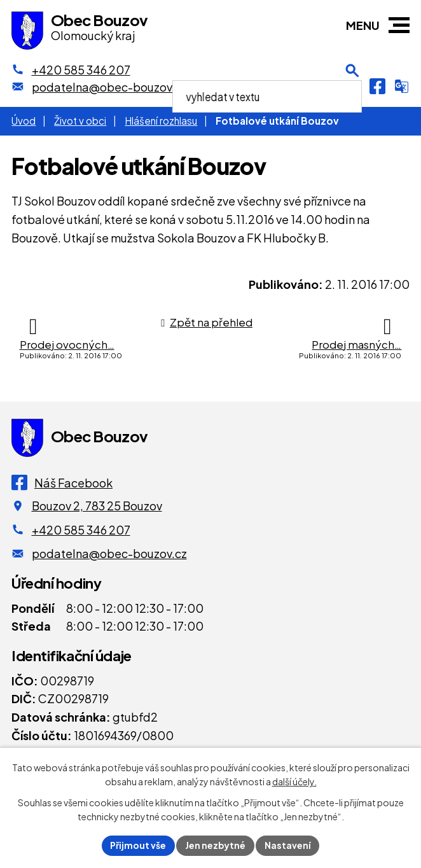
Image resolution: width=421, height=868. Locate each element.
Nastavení (288, 845)
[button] (399, 25)
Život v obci (80, 121)
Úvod (24, 121)
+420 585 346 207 (81, 530)
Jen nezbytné (216, 845)
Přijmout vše (138, 845)
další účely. (294, 781)
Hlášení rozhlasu (161, 121)
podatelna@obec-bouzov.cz (109, 553)
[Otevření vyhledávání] (352, 86)
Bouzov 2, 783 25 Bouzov (97, 506)
